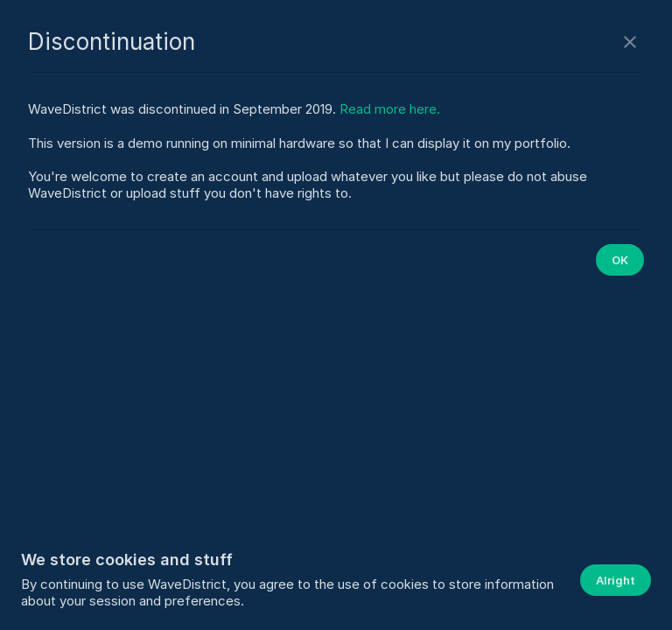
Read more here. (390, 109)
